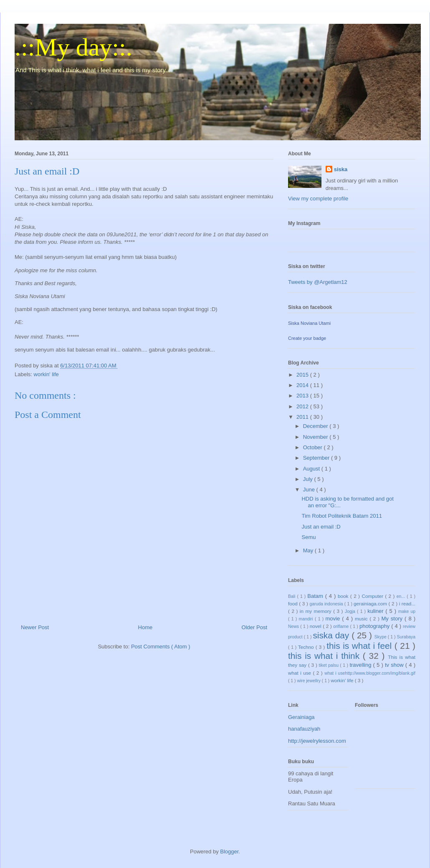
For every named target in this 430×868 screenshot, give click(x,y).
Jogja (351, 611)
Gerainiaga (301, 717)
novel (316, 626)
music (362, 619)
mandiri (307, 619)
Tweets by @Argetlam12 (318, 282)
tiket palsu (330, 665)
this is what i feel (360, 646)
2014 (303, 385)
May (309, 550)
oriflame (341, 626)
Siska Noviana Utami (309, 323)
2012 (303, 406)
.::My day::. (73, 47)
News (294, 626)
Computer (373, 596)
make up (407, 611)
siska (341, 169)
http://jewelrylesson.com (317, 741)
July (309, 479)
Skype (381, 637)
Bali (292, 596)
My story (393, 619)
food (293, 604)
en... (402, 596)
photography (375, 626)
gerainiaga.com (371, 604)
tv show (395, 665)
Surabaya (406, 637)
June (310, 490)
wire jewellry (309, 681)
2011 (303, 417)
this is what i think (325, 656)
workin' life (46, 374)
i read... (407, 604)
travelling (361, 665)
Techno (307, 647)
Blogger (229, 852)
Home (145, 627)
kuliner (376, 611)
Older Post (254, 627)
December (316, 426)
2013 (303, 396)
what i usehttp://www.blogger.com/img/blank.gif (370, 673)
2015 (303, 375)
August (312, 469)
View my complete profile (318, 199)
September (317, 458)
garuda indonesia (327, 604)
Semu (309, 537)
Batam (316, 596)
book (344, 596)
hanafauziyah (304, 729)
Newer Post (35, 627)
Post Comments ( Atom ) (161, 647)
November (316, 437)
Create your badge (307, 338)
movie (334, 619)
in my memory (316, 611)
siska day (332, 635)
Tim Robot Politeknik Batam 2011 (341, 516)
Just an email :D (321, 527)
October (314, 447)
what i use (301, 673)
